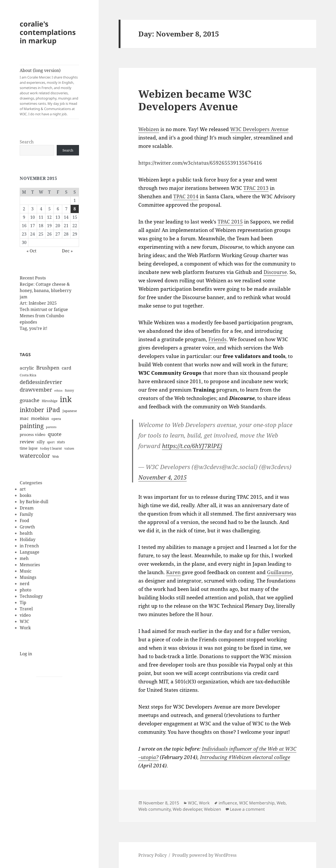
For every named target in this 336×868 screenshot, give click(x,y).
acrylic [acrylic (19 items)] (27, 368)
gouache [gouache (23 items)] (30, 400)
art (23, 489)
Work (25, 628)
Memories (30, 565)
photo (25, 590)
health (26, 533)
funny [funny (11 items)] (69, 390)
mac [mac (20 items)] (24, 418)
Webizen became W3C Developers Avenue (195, 100)
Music (26, 571)
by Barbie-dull (34, 502)
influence (228, 803)
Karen (173, 572)
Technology (31, 596)
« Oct (31, 251)
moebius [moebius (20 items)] (40, 418)
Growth (27, 527)
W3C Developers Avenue (259, 129)
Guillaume (279, 572)
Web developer (187, 809)
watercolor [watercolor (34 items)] (35, 455)
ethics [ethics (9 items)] (58, 391)
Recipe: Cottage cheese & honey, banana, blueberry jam (46, 290)
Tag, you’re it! (33, 328)
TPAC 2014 (186, 196)
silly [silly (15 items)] (41, 442)
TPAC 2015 (230, 222)
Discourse (275, 272)
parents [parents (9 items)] (51, 427)
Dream (27, 508)
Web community (154, 809)
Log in (26, 654)
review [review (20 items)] (27, 441)
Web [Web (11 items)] (56, 457)
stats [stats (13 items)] (61, 442)
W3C (24, 621)
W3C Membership (257, 803)
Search (27, 142)
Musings (28, 577)
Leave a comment (247, 809)
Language (30, 552)
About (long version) (49, 92)
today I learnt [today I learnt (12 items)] (51, 448)
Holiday (28, 539)
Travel (26, 609)
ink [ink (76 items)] (66, 399)
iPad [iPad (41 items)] (53, 410)
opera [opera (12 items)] (56, 419)
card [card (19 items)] (66, 368)
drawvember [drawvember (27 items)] (36, 390)
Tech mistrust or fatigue (44, 309)
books (25, 495)
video (25, 615)
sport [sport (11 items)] (51, 442)
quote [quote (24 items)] (55, 434)
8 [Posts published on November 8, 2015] (75, 209)
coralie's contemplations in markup (48, 32)
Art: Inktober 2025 (38, 303)
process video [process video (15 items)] (33, 434)
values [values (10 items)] (69, 448)
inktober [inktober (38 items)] (32, 410)
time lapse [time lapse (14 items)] (29, 448)
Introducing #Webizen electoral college (245, 757)
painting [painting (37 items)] (32, 426)
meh (24, 558)
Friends (217, 339)
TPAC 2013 (256, 188)
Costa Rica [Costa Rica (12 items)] (28, 375)
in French (29, 546)
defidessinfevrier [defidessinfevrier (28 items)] (41, 382)
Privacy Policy (153, 855)
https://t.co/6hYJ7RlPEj (192, 446)
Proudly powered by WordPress (204, 855)
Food (24, 521)
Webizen (149, 129)
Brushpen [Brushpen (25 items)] (48, 368)
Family (26, 514)
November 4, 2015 (162, 477)
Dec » (67, 251)
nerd (25, 584)
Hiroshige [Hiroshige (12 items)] (50, 401)
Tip (23, 602)
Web (281, 803)
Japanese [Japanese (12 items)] (70, 411)
